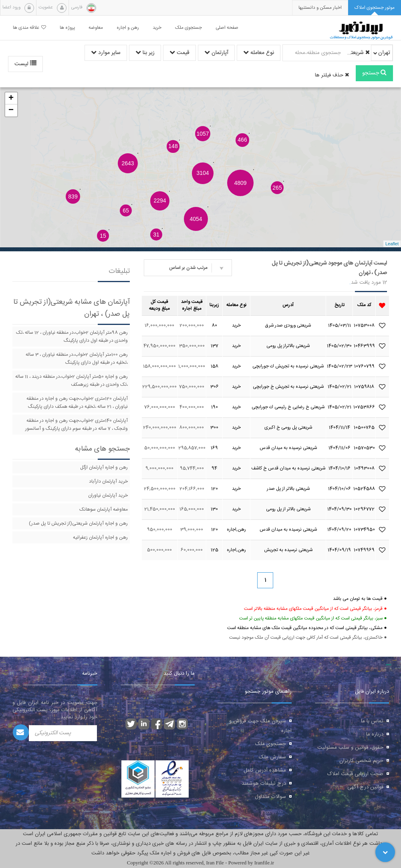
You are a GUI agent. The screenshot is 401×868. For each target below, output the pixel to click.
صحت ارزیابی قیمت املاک (355, 774)
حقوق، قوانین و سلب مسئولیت (350, 748)
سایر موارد (106, 53)
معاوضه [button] (96, 28)
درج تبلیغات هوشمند (264, 784)
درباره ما (375, 734)
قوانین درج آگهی (365, 787)
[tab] (375, 8)
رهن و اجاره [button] (128, 28)
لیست (25, 64)
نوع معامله (259, 53)
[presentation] (320, 8)
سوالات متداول (270, 797)
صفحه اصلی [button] (227, 28)
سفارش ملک (272, 757)
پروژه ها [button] (67, 28)
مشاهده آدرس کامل (265, 770)
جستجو (374, 73)
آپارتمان (216, 53)
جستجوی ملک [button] (188, 28)
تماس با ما (372, 721)
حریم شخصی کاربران (361, 761)
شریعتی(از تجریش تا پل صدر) (357, 53)
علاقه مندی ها (29, 28)
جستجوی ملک (271, 744)
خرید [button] (157, 28)
